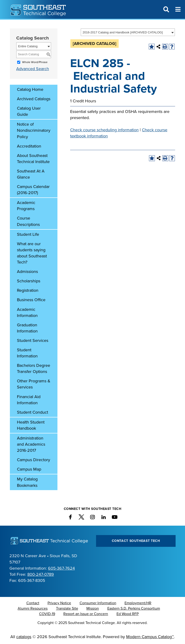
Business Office (31, 300)
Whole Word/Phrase (35, 62)
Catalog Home (30, 89)
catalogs (24, 637)
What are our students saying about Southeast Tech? (32, 253)
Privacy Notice (59, 603)
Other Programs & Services (34, 384)
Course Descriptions (28, 221)
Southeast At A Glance (31, 174)
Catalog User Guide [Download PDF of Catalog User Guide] (29, 111)
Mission (93, 608)
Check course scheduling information (104, 130)
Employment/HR (138, 603)
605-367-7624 (61, 568)
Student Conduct (32, 412)
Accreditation (29, 146)
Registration (28, 290)
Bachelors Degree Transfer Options (34, 368)
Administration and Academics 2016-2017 (31, 444)
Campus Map (29, 469)
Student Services (33, 340)
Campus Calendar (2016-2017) (33, 190)
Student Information (27, 353)
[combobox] (128, 32)
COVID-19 (47, 614)
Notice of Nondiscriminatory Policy (34, 130)
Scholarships (29, 281)
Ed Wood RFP (128, 614)
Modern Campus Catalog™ (150, 637)
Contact (33, 603)
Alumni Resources (33, 608)
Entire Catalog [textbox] (28, 46)
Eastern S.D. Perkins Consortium (134, 608)
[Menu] (178, 9)
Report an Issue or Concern (86, 614)
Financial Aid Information (29, 400)
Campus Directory (34, 460)
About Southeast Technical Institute (33, 159)
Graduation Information (27, 328)
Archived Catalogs (34, 99)
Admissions (27, 272)
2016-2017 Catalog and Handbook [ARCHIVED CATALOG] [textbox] (123, 32)
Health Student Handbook (31, 425)
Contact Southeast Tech (136, 541)
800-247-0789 (41, 574)
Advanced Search (33, 69)
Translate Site (67, 608)
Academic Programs (26, 206)
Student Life (28, 234)
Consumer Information (98, 603)
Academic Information (27, 312)
